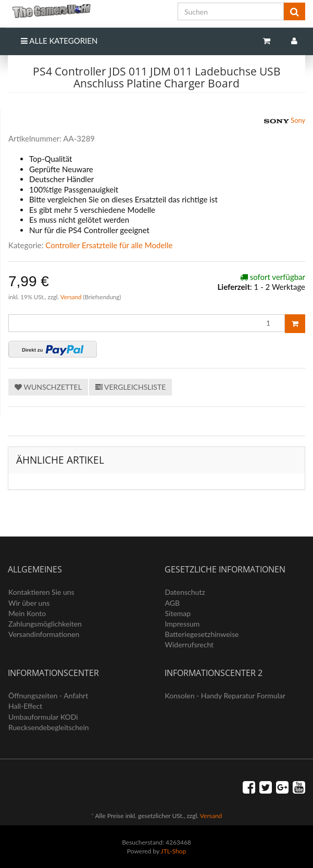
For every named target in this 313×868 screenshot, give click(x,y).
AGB (173, 603)
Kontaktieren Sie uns (41, 592)
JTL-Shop (174, 851)
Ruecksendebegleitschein (49, 727)
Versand (72, 297)
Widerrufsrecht (190, 644)
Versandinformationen (44, 634)
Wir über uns (29, 603)
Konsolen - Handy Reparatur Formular (226, 695)
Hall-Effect (25, 706)
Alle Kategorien (59, 41)
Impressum (183, 624)
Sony (285, 121)
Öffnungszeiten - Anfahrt (48, 695)
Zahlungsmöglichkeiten (45, 624)
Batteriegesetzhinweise (202, 634)
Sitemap (178, 613)
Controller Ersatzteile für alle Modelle (109, 245)
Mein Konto (27, 613)
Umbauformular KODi (43, 717)
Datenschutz (185, 592)
